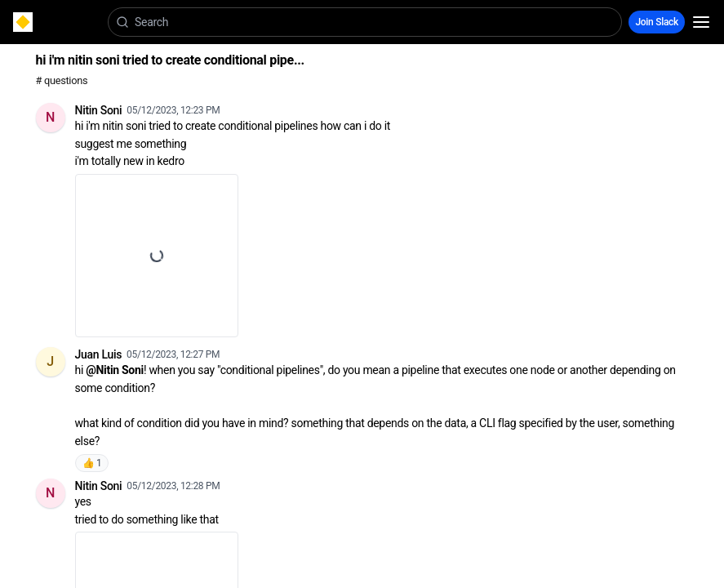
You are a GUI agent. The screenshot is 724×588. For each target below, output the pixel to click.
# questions (62, 80)
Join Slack (657, 22)
